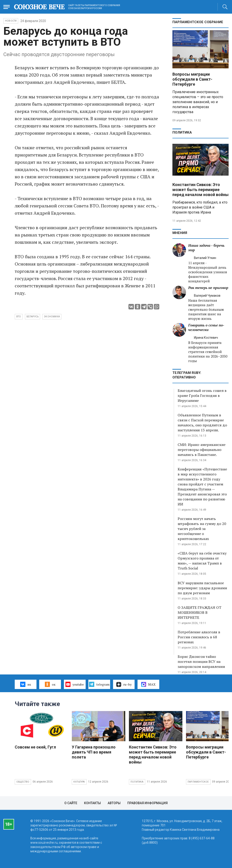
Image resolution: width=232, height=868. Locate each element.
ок (50, 684)
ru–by (124, 684)
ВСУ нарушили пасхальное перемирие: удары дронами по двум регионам (202, 588)
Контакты (92, 803)
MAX (148, 684)
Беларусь (33, 317)
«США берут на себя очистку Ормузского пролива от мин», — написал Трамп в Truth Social (202, 561)
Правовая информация (147, 803)
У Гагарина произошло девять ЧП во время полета (94, 752)
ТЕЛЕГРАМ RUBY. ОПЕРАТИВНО (187, 375)
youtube (75, 684)
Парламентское (198, 782)
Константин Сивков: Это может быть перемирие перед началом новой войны (201, 190)
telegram (99, 684)
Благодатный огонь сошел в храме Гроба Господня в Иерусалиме (202, 395)
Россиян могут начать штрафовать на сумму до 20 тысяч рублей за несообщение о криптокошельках (202, 529)
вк (25, 684)
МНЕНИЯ (180, 233)
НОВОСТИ (11, 21)
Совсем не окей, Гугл (35, 747)
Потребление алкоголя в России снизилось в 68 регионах (199, 637)
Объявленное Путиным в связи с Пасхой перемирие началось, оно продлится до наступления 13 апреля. (202, 423)
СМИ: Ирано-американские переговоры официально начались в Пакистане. (202, 450)
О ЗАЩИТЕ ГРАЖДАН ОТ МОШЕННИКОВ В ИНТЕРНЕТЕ (199, 612)
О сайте (71, 803)
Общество (23, 782)
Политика (182, 132)
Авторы (114, 803)
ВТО (19, 317)
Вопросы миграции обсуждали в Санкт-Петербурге (192, 79)
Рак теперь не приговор (208, 288)
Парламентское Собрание (198, 22)
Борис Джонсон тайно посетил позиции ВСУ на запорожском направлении (201, 662)
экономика (52, 317)
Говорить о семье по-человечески (206, 327)
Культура (79, 782)
